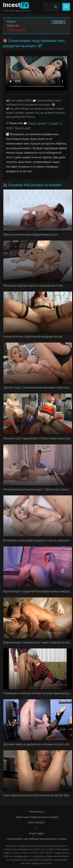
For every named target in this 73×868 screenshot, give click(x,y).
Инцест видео (37, 123)
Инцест (11, 22)
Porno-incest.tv (36, 812)
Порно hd (13, 26)
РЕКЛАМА (58, 22)
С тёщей (53, 123)
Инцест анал (23, 128)
